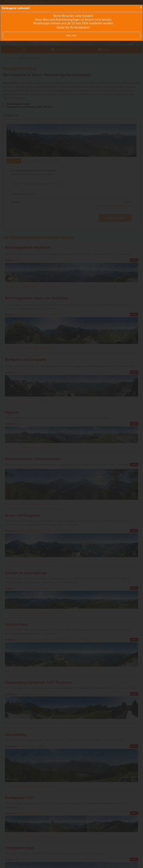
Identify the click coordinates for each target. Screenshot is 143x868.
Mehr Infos (71, 36)
